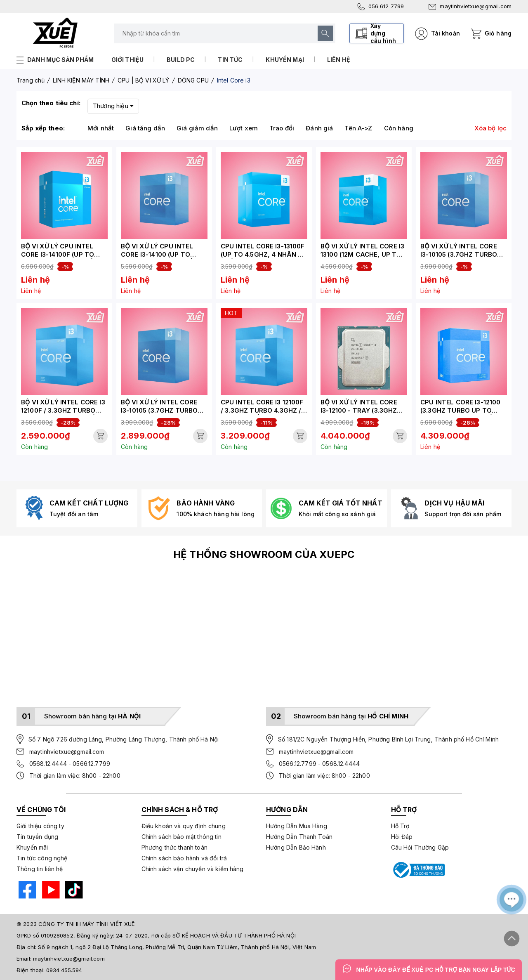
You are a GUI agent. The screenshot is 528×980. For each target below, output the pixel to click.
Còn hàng (399, 128)
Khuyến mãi (32, 847)
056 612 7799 (381, 7)
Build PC (181, 60)
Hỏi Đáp (402, 837)
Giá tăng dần (145, 128)
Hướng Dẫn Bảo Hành (296, 847)
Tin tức (230, 60)
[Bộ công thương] (418, 870)
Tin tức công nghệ (42, 858)
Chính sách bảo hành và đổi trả (184, 858)
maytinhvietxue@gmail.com (470, 6)
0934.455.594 (64, 970)
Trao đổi (282, 128)
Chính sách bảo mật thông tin (181, 837)
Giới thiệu (128, 60)
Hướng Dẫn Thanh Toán (299, 837)
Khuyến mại (285, 60)
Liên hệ (339, 60)
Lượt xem (244, 128)
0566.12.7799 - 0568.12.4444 (319, 764)
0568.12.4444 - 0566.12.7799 (70, 764)
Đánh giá (319, 128)
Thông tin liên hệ (40, 869)
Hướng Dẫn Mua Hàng (297, 826)
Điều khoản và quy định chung (184, 826)
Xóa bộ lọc (491, 128)
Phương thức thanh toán (174, 847)
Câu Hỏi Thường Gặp (420, 847)
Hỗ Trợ (400, 826)
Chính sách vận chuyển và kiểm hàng (193, 869)
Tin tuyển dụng (37, 837)
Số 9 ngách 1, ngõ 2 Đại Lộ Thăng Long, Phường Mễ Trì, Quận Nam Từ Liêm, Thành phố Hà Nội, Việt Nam (177, 947)
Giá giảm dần (197, 128)
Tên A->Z (358, 128)
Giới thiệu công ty (40, 826)
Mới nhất (101, 128)
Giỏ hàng (498, 33)
